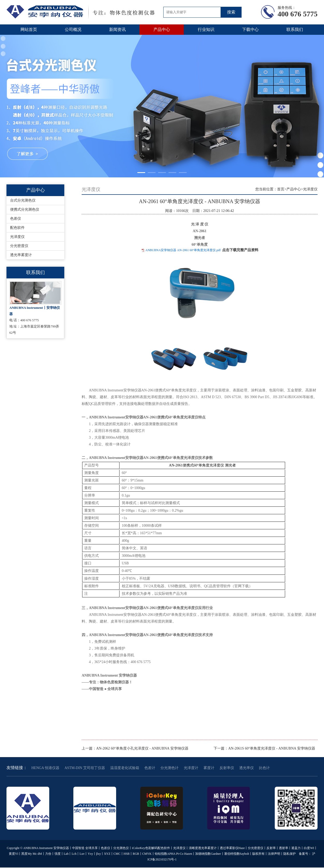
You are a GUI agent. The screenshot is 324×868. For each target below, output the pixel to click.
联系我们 (295, 29)
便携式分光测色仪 (25, 209)
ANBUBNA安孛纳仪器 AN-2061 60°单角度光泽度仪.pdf (183, 250)
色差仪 (16, 219)
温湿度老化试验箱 (125, 768)
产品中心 (162, 29)
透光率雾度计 (21, 255)
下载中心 (250, 29)
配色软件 (17, 228)
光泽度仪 (17, 237)
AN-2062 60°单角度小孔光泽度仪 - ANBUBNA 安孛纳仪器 (142, 748)
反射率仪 (227, 768)
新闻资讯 (117, 29)
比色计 (264, 768)
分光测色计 (170, 768)
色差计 (150, 768)
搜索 (231, 12)
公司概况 (73, 29)
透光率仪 (246, 768)
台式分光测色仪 (23, 200)
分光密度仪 (19, 246)
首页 (281, 189)
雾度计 (209, 768)
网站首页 (29, 29)
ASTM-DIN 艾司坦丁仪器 (85, 768)
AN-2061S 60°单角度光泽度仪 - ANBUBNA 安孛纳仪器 (272, 748)
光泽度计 (191, 768)
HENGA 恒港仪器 (45, 768)
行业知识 (206, 29)
